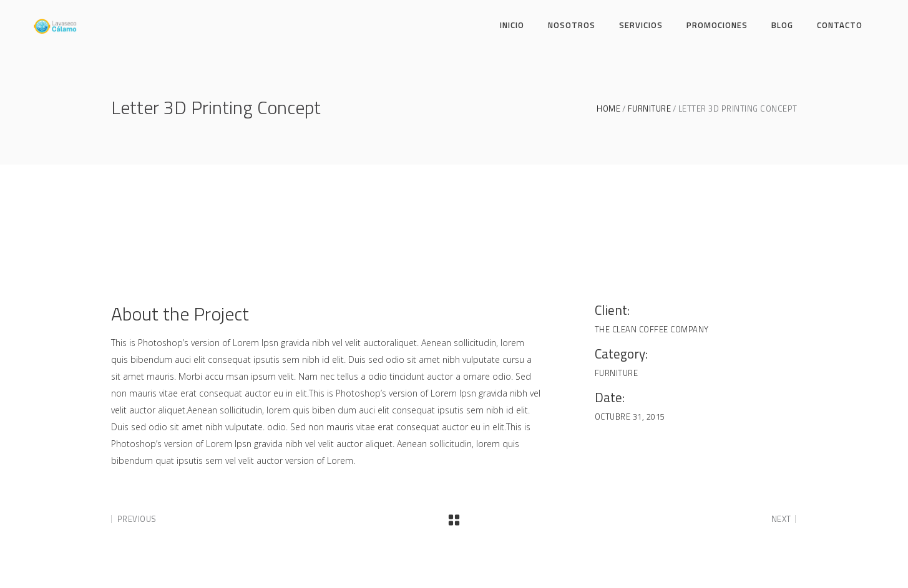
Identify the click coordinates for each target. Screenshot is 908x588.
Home (608, 109)
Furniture (650, 109)
